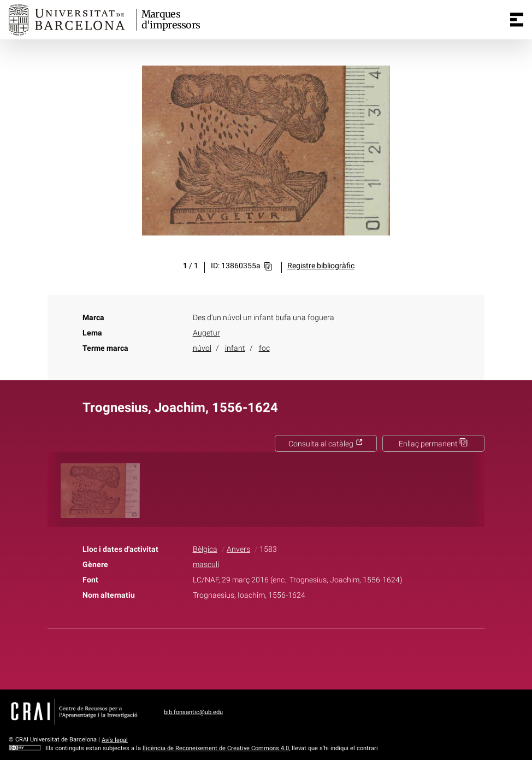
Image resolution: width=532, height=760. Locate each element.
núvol (202, 348)
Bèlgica (205, 549)
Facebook (235, 657)
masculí (206, 565)
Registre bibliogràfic (321, 266)
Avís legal (115, 740)
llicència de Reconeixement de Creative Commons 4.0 (216, 748)
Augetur (206, 333)
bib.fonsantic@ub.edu (193, 712)
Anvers (238, 549)
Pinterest (285, 657)
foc (264, 348)
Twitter (260, 657)
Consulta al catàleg (326, 444)
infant (235, 348)
